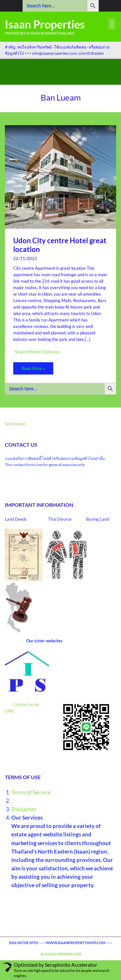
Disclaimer (24, 809)
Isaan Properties (45, 24)
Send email (15, 424)
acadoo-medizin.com (61, 954)
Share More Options (37, 352)
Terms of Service (31, 792)
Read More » (33, 368)
